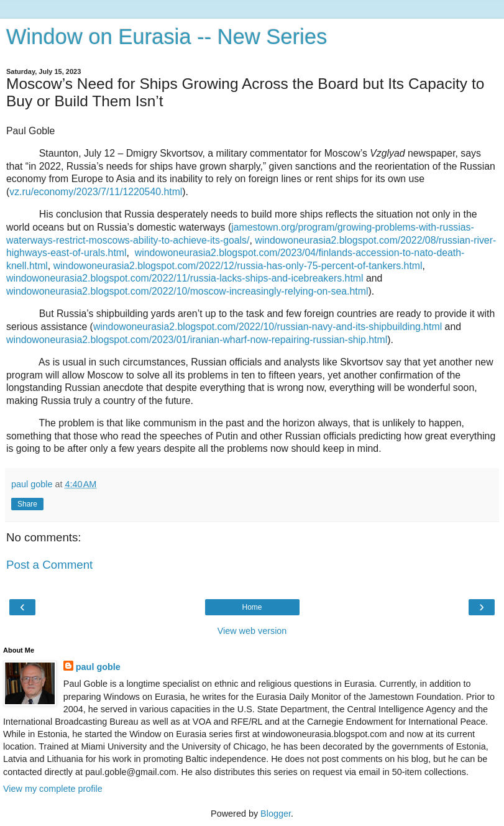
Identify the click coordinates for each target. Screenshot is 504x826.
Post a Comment (49, 565)
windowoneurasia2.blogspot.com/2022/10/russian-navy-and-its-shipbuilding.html (268, 327)
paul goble (98, 667)
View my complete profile (53, 789)
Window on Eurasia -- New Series (167, 37)
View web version (252, 631)
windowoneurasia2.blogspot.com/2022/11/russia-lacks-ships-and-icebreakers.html (185, 278)
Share (27, 504)
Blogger (276, 814)
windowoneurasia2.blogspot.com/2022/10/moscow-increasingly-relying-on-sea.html (187, 291)
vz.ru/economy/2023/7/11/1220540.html (96, 192)
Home (252, 607)
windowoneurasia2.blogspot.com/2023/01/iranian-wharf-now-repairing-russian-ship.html (197, 340)
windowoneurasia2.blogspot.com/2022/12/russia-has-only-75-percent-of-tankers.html (238, 266)
